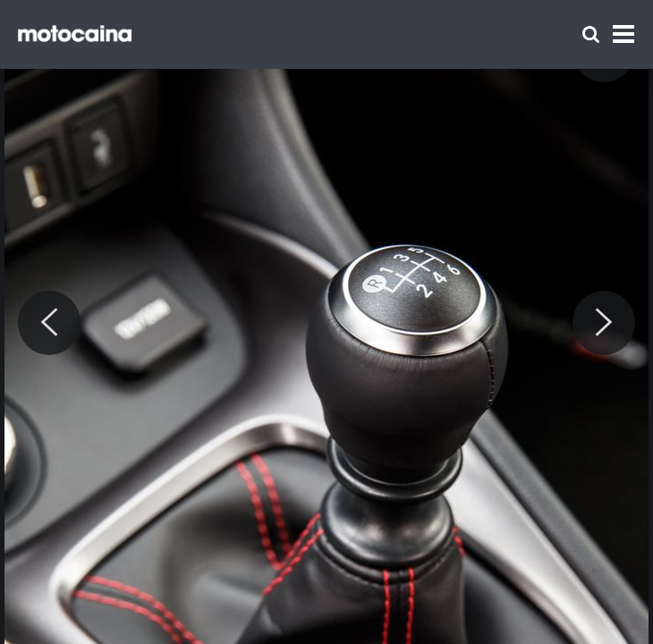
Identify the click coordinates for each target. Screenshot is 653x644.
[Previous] (49, 323)
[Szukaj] (591, 34)
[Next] (604, 323)
